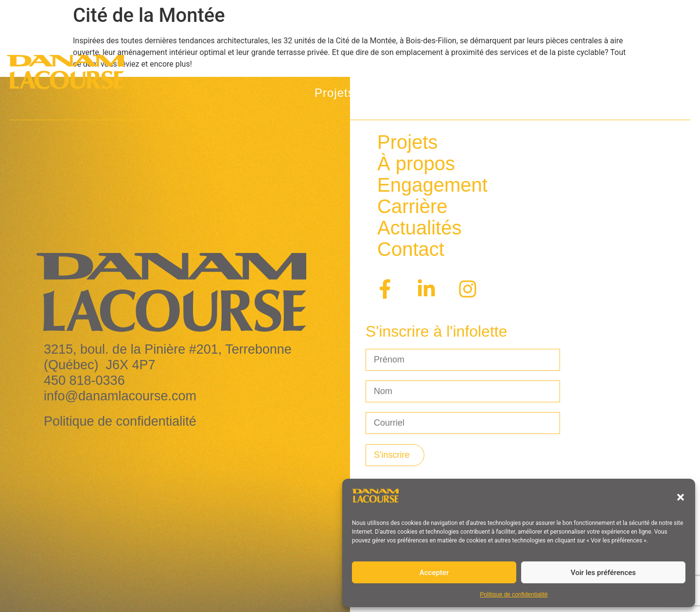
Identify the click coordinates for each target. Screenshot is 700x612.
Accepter (434, 573)
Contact (641, 93)
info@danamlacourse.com (120, 396)
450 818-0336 (84, 380)
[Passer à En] (657, 60)
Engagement (432, 185)
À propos (424, 93)
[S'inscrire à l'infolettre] (395, 455)
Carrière (604, 60)
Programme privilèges (538, 93)
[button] (681, 497)
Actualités (534, 60)
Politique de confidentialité (514, 594)
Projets (343, 93)
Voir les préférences (603, 573)
